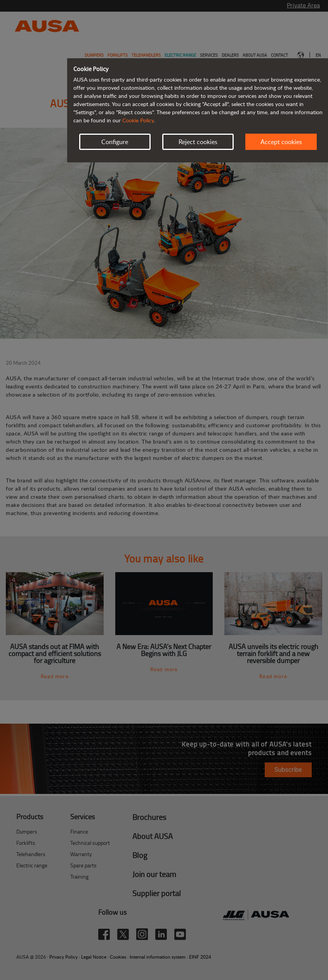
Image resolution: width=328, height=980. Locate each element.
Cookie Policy (138, 120)
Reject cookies (198, 142)
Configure (115, 142)
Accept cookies (281, 142)
